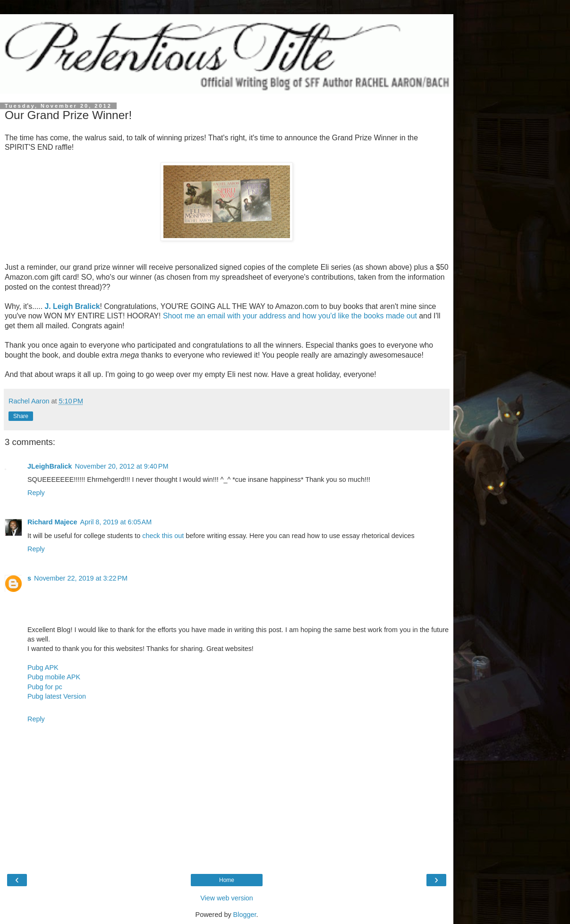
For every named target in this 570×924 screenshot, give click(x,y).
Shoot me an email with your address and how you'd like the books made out (290, 316)
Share (21, 416)
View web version (227, 898)
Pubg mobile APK (54, 677)
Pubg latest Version (57, 696)
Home (227, 880)
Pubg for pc (45, 687)
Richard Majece (52, 522)
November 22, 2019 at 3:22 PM (81, 578)
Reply (36, 493)
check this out (163, 536)
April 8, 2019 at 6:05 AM (116, 522)
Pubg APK (43, 667)
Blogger (245, 915)
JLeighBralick (50, 466)
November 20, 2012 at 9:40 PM (121, 466)
